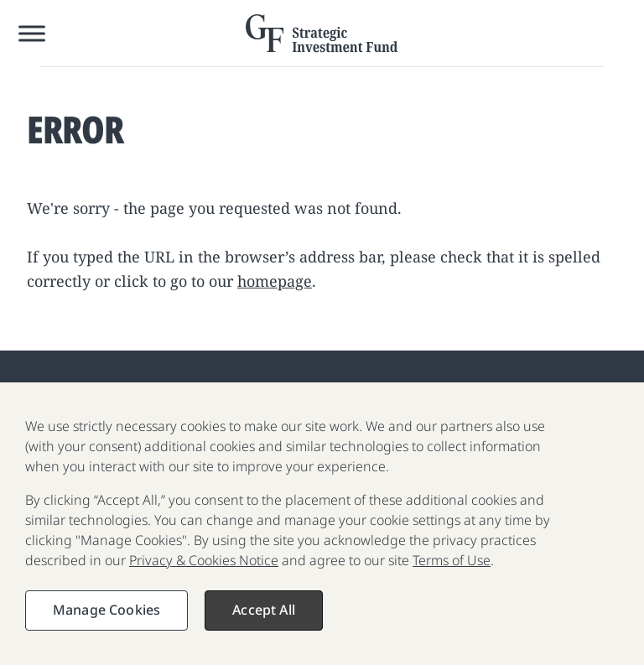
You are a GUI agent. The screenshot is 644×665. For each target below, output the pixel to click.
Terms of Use (452, 569)
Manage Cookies (106, 619)
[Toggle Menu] (32, 33)
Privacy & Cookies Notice (204, 569)
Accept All (264, 619)
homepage (275, 281)
